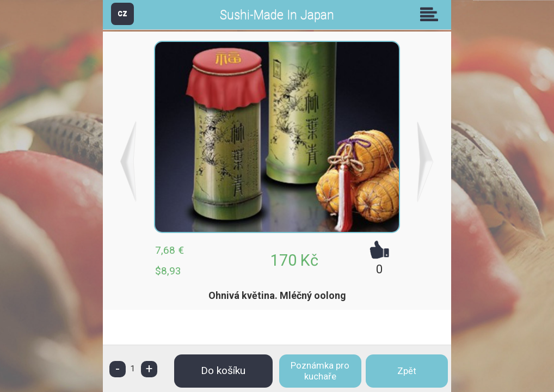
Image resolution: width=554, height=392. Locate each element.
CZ (122, 13)
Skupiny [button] (432, 14)
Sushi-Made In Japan (277, 15)
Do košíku (223, 370)
